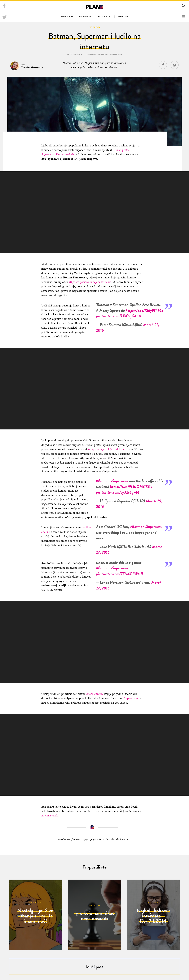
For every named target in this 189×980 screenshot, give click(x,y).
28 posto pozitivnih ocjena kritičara (90, 281)
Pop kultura (85, 17)
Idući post (95, 966)
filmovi (103, 54)
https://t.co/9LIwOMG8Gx (131, 486)
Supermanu (131, 697)
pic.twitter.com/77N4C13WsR (120, 573)
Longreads (123, 17)
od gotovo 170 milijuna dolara (106, 448)
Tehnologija (67, 17)
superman (117, 54)
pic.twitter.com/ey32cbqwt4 (118, 491)
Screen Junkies (94, 693)
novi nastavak (50, 815)
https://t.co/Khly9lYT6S (145, 309)
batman (92, 54)
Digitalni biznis (104, 17)
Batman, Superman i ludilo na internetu (94, 40)
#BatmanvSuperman (112, 480)
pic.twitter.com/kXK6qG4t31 (119, 315)
